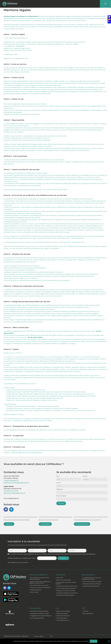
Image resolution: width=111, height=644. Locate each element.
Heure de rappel (61, 496)
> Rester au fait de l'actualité (63, 580)
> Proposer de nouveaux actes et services (67, 586)
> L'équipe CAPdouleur (35, 590)
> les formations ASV (87, 613)
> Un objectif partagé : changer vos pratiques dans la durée (91, 578)
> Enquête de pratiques (62, 613)
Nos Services (60, 575)
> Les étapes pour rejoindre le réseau (39, 613)
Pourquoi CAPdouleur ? (39, 575)
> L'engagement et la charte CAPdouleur (40, 616)
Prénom (85, 476)
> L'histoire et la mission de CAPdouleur (40, 588)
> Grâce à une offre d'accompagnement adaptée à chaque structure (40, 582)
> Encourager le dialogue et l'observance (66, 593)
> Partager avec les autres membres (65, 591)
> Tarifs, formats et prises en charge (91, 582)
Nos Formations (88, 575)
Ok (93, 641)
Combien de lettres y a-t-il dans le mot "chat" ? (22, 558)
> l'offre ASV (85, 611)
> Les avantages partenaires (37, 618)
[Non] (109, 641)
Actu (57, 608)
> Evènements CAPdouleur (63, 616)
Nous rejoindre (35, 608)
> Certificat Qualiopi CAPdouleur (91, 586)
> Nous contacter (34, 592)
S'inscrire (63, 558)
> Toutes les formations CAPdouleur (92, 584)
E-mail (58, 483)
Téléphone (60, 489)
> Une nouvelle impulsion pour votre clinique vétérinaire (39, 578)
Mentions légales (39, 636)
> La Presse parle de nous (62, 620)
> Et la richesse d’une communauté (39, 585)
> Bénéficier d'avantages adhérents (65, 595)
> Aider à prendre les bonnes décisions (66, 588)
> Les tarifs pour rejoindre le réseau (39, 611)
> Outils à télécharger (61, 618)
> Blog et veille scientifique (63, 611)
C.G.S (51, 636)
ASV (83, 608)
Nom (58, 476)
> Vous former (59, 578)
